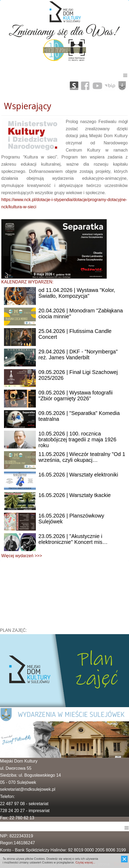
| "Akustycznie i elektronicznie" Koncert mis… (73, 539)
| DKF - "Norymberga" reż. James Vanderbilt (78, 354)
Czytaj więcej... (85, 862)
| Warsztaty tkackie (75, 495)
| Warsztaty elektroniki (78, 475)
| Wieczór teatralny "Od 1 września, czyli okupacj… (82, 457)
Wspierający (28, 106)
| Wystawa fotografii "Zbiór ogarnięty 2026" (76, 396)
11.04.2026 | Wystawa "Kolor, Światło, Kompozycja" (77, 293)
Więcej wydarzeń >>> (22, 556)
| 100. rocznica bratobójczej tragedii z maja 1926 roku (78, 439)
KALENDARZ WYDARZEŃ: (27, 282)
